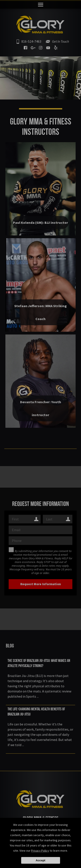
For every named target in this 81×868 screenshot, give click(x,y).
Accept (40, 860)
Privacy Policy (40, 851)
